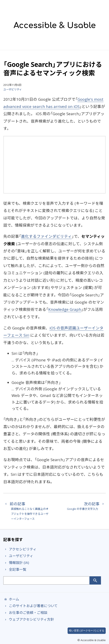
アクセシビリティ (20, 549)
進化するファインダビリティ (46, 236)
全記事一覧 (15, 569)
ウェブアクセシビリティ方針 (29, 619)
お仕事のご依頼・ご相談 (25, 613)
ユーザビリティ (13, 89)
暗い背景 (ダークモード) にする (87, 631)
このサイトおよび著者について (30, 606)
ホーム (11, 599)
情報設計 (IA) (16, 563)
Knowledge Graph (65, 309)
